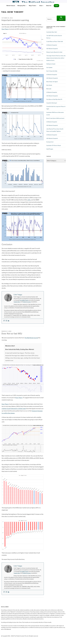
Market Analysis (11, 6)
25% (29, 200)
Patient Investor (27, 302)
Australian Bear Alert (52, 32)
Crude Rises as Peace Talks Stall (55, 41)
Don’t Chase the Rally (52, 71)
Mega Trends (33, 6)
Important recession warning (15, 20)
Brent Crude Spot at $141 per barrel (55, 118)
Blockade (49, 89)
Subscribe (49, 6)
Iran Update (49, 67)
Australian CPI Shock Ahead (54, 145)
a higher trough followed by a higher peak (14, 409)
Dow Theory (5, 29)
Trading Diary (17, 302)
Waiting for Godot (51, 64)
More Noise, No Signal (52, 82)
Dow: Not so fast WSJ (12, 334)
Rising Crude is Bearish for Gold (54, 52)
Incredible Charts (24, 300)
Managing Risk (22, 6)
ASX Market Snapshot (52, 49)
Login (56, 6)
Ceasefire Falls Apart (52, 103)
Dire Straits (49, 85)
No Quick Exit (50, 142)
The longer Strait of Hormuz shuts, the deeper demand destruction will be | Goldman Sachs (56, 58)
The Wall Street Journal (31, 338)
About (42, 6)
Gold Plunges (50, 149)
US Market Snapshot (52, 45)
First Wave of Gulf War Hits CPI (54, 99)
